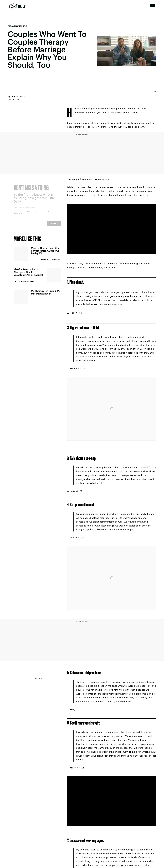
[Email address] (37, 210)
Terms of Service (53, 214)
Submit (54, 225)
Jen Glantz (18, 96)
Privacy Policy (18, 215)
